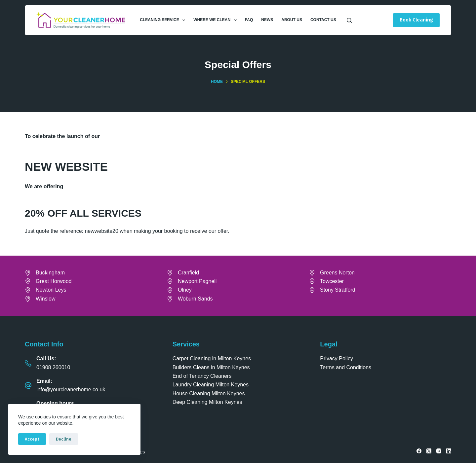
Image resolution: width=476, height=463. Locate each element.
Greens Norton (337, 273)
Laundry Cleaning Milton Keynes (211, 385)
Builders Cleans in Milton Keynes (211, 367)
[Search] (349, 20)
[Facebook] (419, 451)
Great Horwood (54, 281)
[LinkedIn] (449, 451)
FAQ (249, 20)
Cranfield (188, 273)
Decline (64, 439)
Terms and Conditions (346, 367)
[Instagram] (439, 451)
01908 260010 (53, 367)
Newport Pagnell (197, 281)
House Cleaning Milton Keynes (209, 393)
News (267, 20)
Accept (32, 439)
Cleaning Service (164, 20)
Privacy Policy (337, 358)
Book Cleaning (416, 20)
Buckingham (50, 273)
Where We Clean (216, 20)
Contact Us (323, 20)
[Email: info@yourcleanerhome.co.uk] (28, 385)
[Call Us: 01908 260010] (28, 363)
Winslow (46, 299)
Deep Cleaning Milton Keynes (207, 402)
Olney (185, 290)
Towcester (332, 281)
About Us (292, 20)
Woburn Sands (195, 299)
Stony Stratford (338, 290)
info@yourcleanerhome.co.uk (71, 390)
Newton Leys (51, 290)
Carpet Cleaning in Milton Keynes (212, 358)
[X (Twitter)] (429, 451)
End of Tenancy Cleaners (202, 376)
